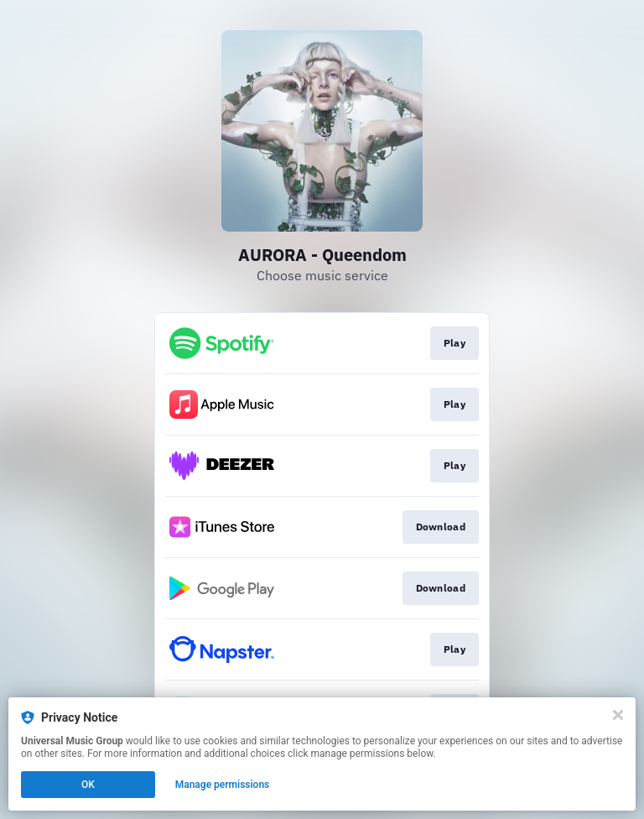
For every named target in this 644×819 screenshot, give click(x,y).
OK (88, 785)
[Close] (618, 715)
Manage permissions (223, 785)
